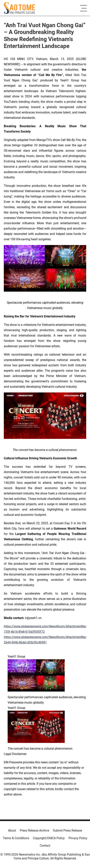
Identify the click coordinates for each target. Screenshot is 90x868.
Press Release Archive (34, 830)
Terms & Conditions (16, 838)
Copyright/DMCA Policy (49, 838)
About (12, 830)
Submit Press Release (67, 830)
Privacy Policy (78, 838)
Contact (45, 846)
